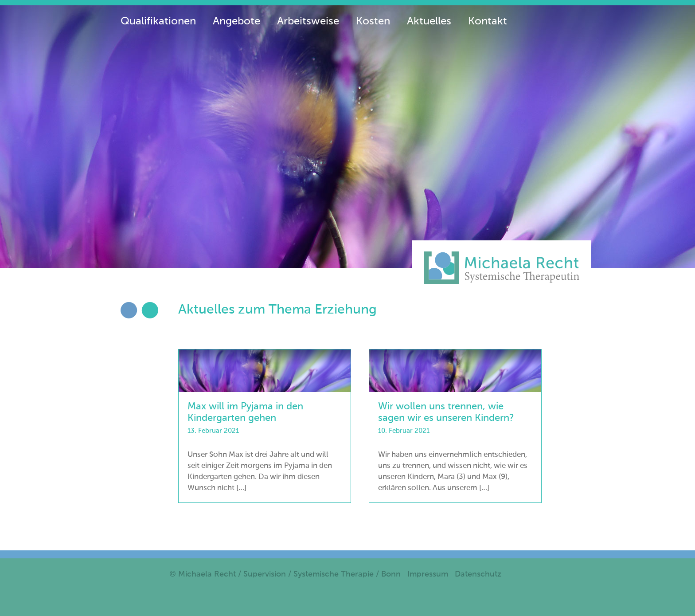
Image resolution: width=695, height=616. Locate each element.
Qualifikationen (158, 21)
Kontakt (488, 21)
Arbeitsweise (308, 21)
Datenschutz (478, 574)
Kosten (373, 21)
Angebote (236, 21)
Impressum (428, 574)
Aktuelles (429, 21)
